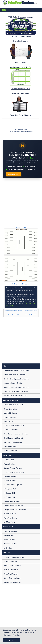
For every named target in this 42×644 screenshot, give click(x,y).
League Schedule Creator (13, 383)
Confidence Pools (10, 476)
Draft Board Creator (11, 570)
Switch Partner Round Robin (14, 426)
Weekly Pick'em (9, 464)
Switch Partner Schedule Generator (16, 387)
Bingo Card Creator (11, 574)
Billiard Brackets (9, 540)
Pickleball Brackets (10, 544)
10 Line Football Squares (13, 485)
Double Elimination (10, 413)
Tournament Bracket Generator (15, 375)
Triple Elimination (10, 417)
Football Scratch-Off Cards (20, 89)
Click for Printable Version (21, 284)
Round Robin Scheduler (12, 566)
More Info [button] (17, 635)
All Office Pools (9, 522)
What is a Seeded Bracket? (14, 315)
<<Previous (18, 227)
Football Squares (10, 481)
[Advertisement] (19, 203)
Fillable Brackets (10, 446)
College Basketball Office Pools (15, 510)
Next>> (25, 227)
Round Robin (8, 421)
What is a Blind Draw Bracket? (31, 315)
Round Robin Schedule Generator (16, 391)
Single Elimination (10, 409)
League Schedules (10, 451)
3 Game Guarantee (11, 430)
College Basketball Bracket (13, 506)
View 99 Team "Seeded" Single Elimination (14, 311)
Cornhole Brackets (10, 531)
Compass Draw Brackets (13, 442)
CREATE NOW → (14, 174)
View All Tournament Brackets (31, 311)
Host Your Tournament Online (21, 36)
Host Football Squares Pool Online (16, 379)
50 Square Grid (9, 493)
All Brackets (8, 548)
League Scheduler (10, 562)
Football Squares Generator (14, 557)
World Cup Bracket (10, 518)
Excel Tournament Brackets (14, 438)
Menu (21, 10)
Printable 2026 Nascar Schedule (15, 396)
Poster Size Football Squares (20, 115)
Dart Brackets (9, 536)
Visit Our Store (20, 63)
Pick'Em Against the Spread (14, 472)
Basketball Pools (10, 514)
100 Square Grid (10, 489)
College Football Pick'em (13, 468)
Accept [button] (11, 640)
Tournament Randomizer (13, 582)
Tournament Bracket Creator (14, 405)
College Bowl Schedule (12, 501)
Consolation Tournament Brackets (16, 434)
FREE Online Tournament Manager (16, 371)
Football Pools (9, 460)
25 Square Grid (9, 497)
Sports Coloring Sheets (12, 578)
